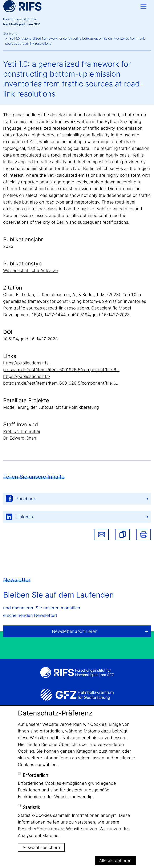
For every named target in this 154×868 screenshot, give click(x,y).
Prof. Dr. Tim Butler (22, 431)
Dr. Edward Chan (20, 438)
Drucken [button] (143, 535)
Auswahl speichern (41, 847)
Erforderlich (35, 775)
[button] (122, 535)
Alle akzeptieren (115, 860)
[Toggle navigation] (143, 6)
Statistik (31, 807)
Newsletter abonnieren (75, 631)
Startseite (10, 33)
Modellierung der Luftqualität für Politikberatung (51, 407)
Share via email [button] (101, 535)
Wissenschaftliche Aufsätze (31, 270)
